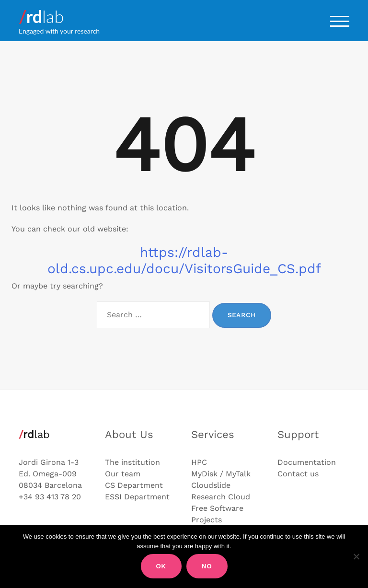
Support (298, 434)
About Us (129, 434)
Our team (123, 474)
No (207, 566)
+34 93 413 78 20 (50, 497)
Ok (161, 566)
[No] (356, 556)
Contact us (298, 474)
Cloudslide (211, 485)
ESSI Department (137, 497)
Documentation (307, 462)
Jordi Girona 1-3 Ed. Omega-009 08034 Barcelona (50, 474)
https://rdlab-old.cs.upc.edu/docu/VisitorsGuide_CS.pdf (184, 260)
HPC (199, 462)
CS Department (134, 485)
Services (213, 434)
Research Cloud (221, 497)
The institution (132, 462)
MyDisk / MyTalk (221, 474)
